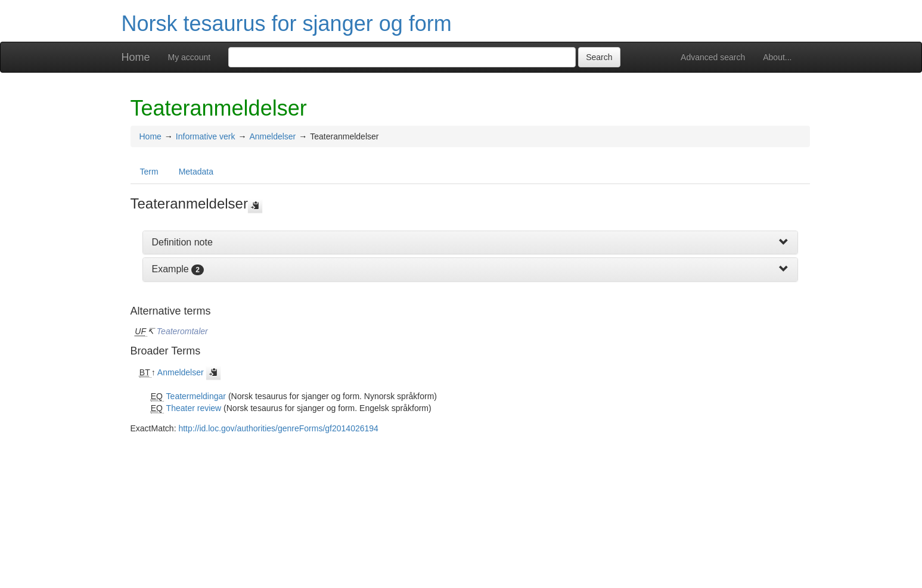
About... (777, 57)
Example (170, 269)
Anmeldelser (272, 136)
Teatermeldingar (196, 396)
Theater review (194, 408)
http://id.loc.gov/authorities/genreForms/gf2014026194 (278, 428)
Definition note (182, 242)
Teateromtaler (182, 331)
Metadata (196, 172)
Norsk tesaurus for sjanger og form (287, 24)
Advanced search (713, 57)
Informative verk (206, 136)
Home (136, 57)
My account (190, 57)
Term (149, 172)
